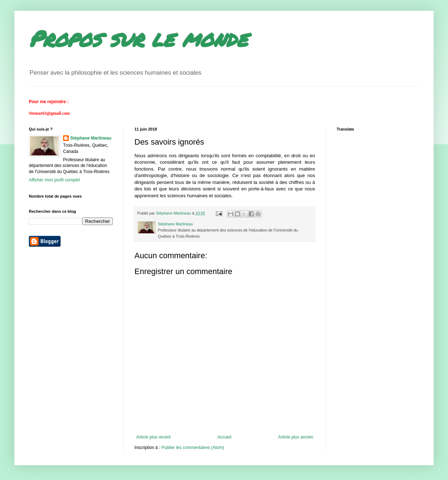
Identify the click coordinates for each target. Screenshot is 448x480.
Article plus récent (153, 437)
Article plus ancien (296, 437)
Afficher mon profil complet (54, 180)
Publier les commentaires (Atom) (193, 448)
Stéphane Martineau (91, 138)
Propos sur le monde (138, 38)
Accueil (224, 437)
